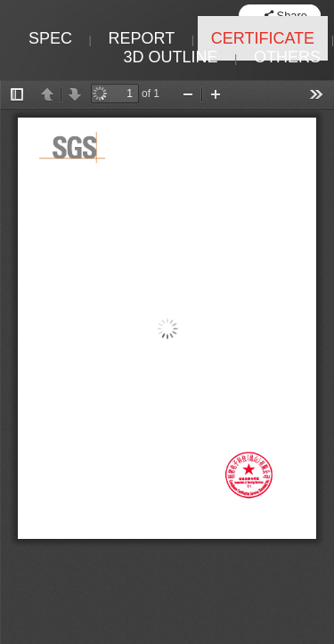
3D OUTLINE (170, 57)
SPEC (50, 38)
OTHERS (287, 57)
